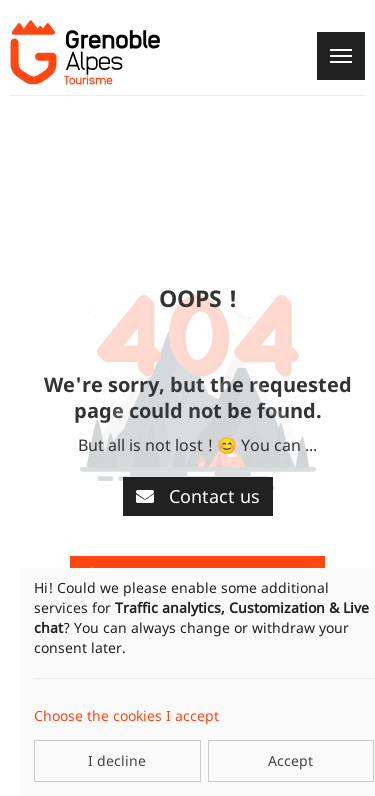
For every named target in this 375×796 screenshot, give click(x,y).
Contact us (198, 496)
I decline (117, 760)
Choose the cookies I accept (126, 715)
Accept (290, 760)
